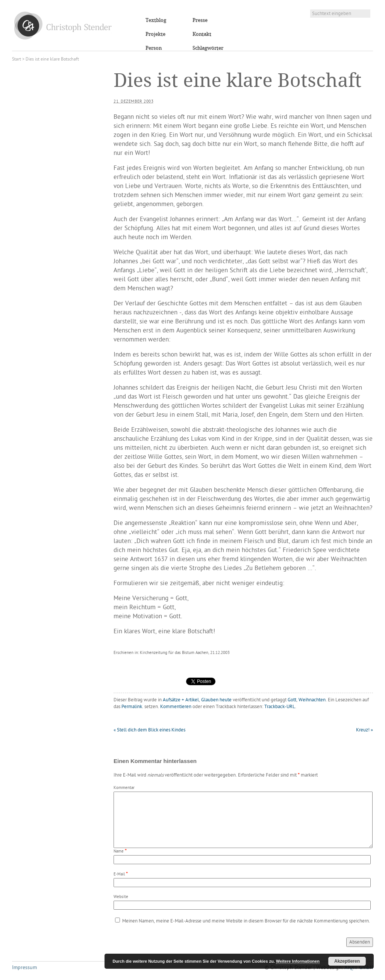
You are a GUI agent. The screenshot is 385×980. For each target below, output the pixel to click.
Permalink (132, 707)
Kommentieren (176, 707)
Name (119, 852)
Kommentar (124, 788)
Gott (292, 700)
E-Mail (119, 875)
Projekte (155, 34)
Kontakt (202, 34)
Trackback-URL (280, 707)
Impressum (24, 968)
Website (121, 897)
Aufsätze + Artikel (181, 700)
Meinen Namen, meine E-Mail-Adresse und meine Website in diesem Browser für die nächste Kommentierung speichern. (246, 921)
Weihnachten (312, 700)
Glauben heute (216, 700)
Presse (200, 20)
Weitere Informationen (298, 961)
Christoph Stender (63, 25)
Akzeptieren (347, 961)
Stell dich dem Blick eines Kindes (149, 730)
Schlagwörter (208, 48)
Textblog (156, 20)
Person (154, 48)
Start (17, 59)
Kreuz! (365, 730)
